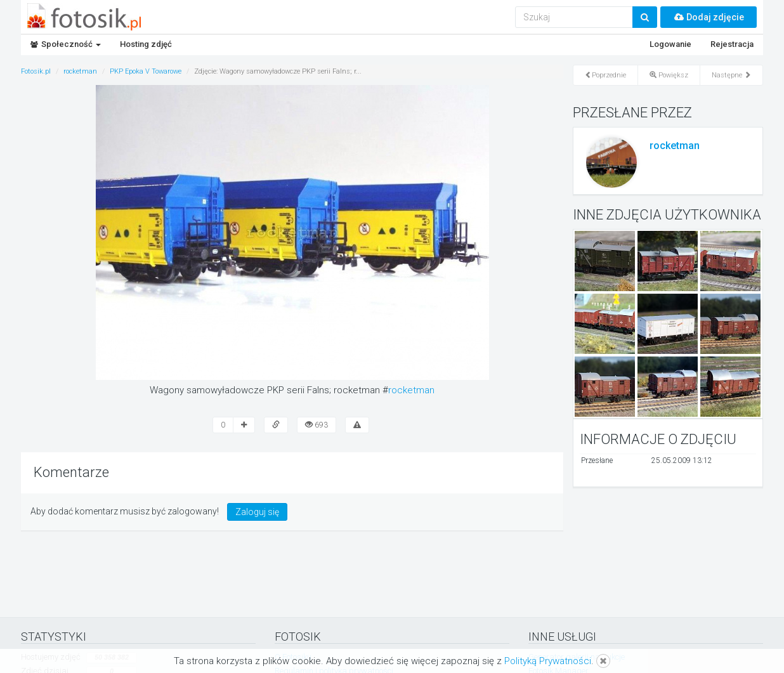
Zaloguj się (257, 512)
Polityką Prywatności (548, 661)
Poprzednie (605, 75)
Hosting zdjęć (146, 44)
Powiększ (669, 75)
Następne (731, 75)
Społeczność (66, 44)
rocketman (411, 390)
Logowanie (670, 44)
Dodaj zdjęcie (709, 17)
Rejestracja (732, 44)
